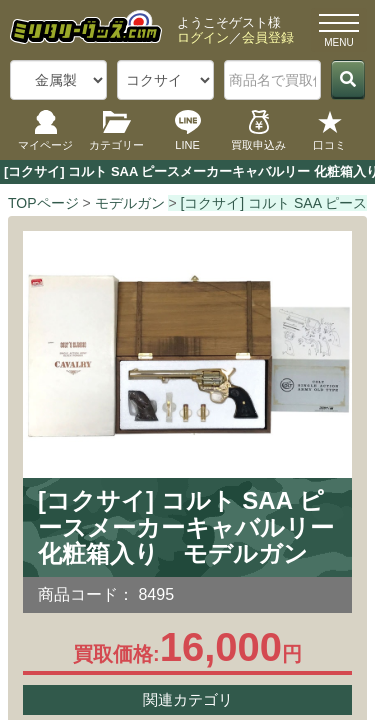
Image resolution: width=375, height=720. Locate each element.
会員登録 (268, 37)
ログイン (203, 37)
